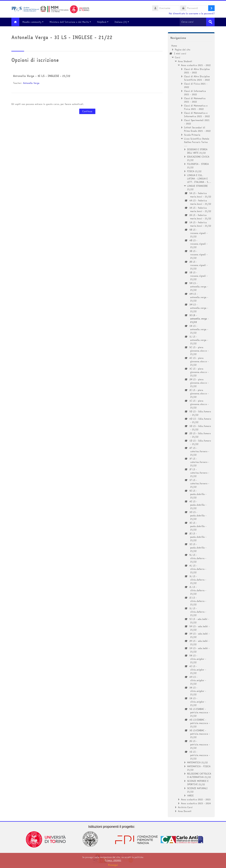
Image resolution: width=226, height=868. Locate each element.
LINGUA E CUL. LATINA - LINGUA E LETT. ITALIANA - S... (199, 178)
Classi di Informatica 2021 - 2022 (195, 93)
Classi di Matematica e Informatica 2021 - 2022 (197, 114)
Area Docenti (185, 811)
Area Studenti (185, 61)
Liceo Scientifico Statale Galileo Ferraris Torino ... (197, 142)
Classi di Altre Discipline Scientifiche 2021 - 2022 (197, 78)
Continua (87, 111)
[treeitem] (191, 428)
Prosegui (113, 865)
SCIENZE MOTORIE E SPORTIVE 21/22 (198, 782)
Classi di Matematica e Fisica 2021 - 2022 (196, 107)
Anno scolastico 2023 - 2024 (196, 803)
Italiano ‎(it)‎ (123, 22)
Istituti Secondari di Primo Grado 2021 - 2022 (197, 129)
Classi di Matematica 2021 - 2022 (195, 100)
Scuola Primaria (192, 135)
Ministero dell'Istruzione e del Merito (72, 22)
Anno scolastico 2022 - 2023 (196, 799)
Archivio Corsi (185, 807)
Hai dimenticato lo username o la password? (192, 13)
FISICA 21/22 (194, 171)
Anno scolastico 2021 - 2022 (196, 65)
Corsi (178, 57)
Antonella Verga (31, 83)
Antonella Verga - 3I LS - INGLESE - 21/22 (42, 76)
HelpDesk (104, 22)
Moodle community (34, 22)
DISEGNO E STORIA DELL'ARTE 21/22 (197, 151)
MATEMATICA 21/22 (197, 762)
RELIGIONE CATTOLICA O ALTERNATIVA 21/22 (199, 775)
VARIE (190, 795)
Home (174, 45)
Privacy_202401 (113, 860)
